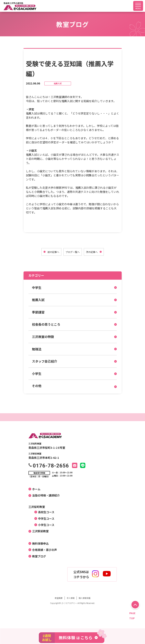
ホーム (35, 489)
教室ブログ (38, 556)
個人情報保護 (85, 598)
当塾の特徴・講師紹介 (45, 495)
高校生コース (45, 512)
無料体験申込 (39, 543)
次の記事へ (92, 252)
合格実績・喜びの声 (43, 550)
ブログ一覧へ (73, 252)
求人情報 (71, 598)
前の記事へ (53, 252)
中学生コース (45, 518)
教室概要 (59, 598)
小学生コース (45, 525)
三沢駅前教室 (39, 531)
